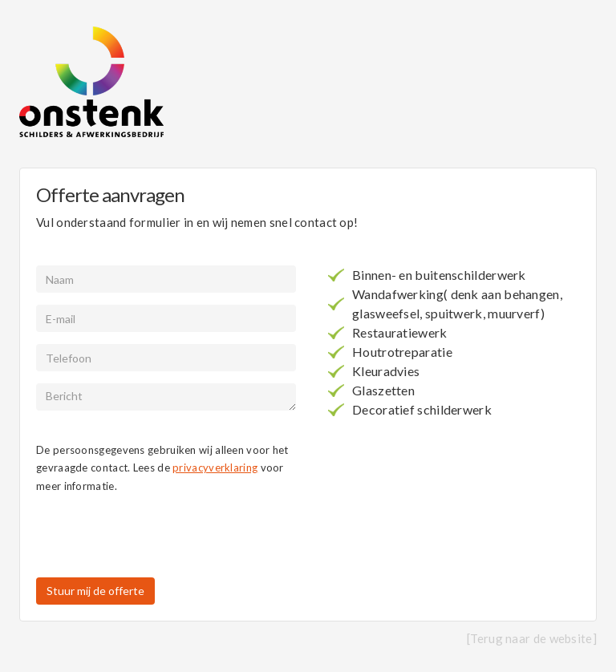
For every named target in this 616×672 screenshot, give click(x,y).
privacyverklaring (215, 468)
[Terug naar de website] (532, 638)
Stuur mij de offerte (95, 591)
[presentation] (158, 538)
